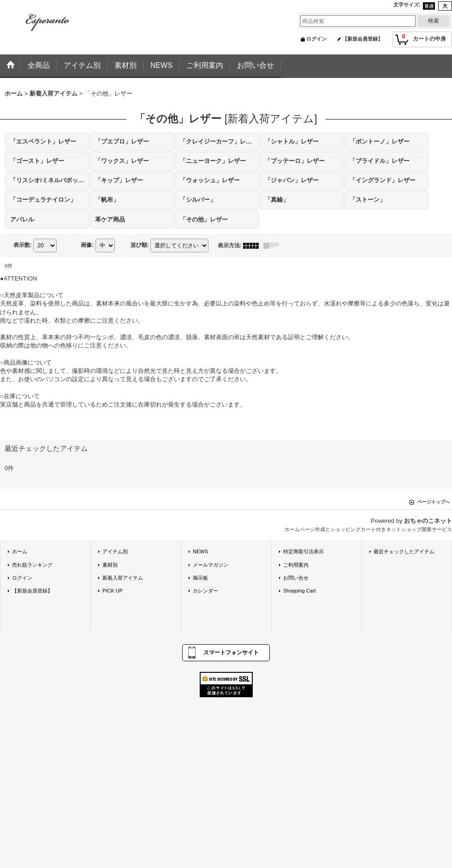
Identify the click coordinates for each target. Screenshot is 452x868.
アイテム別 (115, 551)
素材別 (110, 565)
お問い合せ (296, 578)
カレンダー (205, 591)
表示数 (23, 245)
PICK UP (113, 591)
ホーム (20, 551)
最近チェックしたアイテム (404, 551)
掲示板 (200, 578)
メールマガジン (211, 565)
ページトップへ (434, 502)
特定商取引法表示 (303, 551)
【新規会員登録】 (363, 39)
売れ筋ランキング (32, 565)
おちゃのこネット (428, 521)
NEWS (200, 551)
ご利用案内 (296, 565)
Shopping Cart (300, 591)
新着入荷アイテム (123, 578)
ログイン (316, 39)
